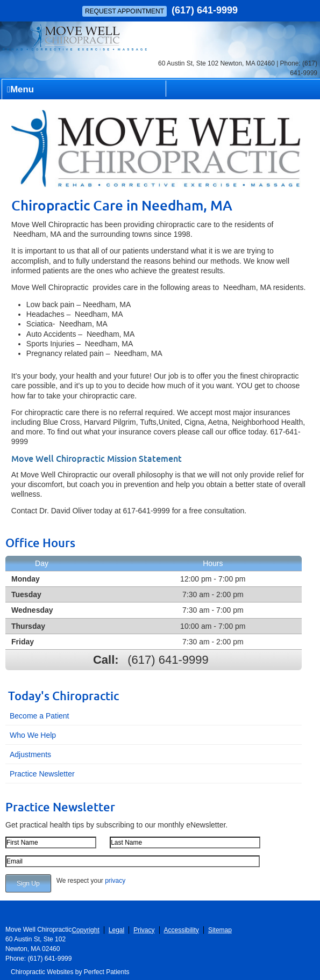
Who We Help (33, 735)
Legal (116, 930)
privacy (115, 881)
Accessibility (182, 930)
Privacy (144, 930)
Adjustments (30, 754)
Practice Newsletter (42, 774)
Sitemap (220, 930)
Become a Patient (40, 716)
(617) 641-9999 (205, 10)
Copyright (85, 930)
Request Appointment (125, 11)
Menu (20, 89)
